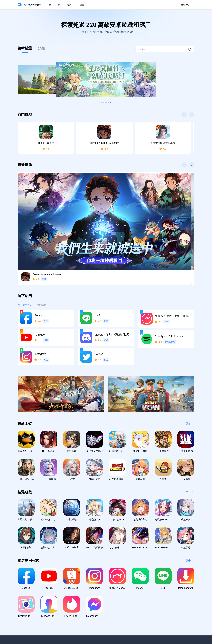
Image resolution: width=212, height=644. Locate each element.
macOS (95, 602)
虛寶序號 (122, 608)
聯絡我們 (148, 590)
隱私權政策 (176, 590)
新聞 (120, 590)
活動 (120, 602)
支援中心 (148, 596)
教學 (120, 596)
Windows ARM (98, 596)
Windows (95, 590)
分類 (41, 48)
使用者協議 (176, 596)
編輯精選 (25, 48)
